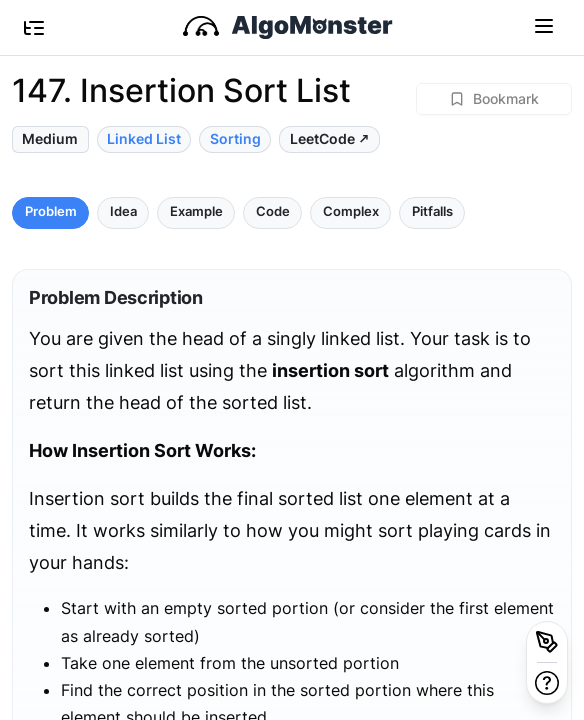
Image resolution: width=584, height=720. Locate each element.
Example (196, 211)
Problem (51, 211)
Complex (351, 211)
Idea (123, 211)
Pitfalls (432, 211)
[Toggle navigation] (544, 25)
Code (273, 211)
